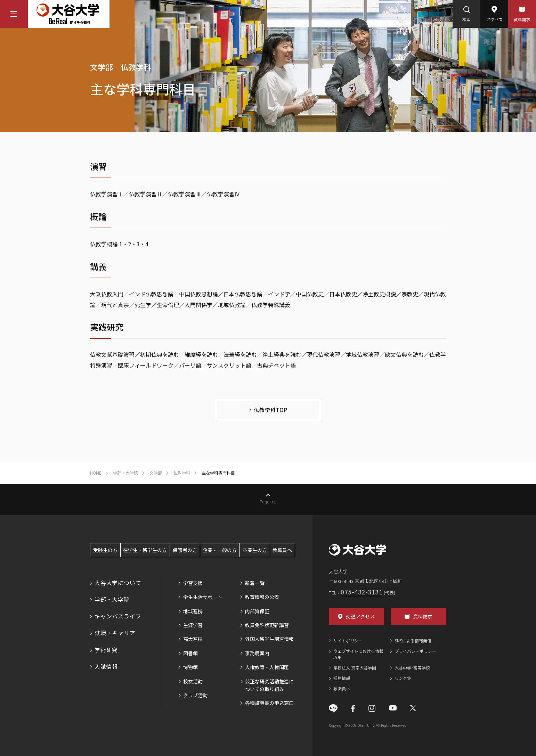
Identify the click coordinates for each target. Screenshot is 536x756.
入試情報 (106, 666)
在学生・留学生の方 (145, 550)
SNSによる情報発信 (413, 640)
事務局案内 (257, 653)
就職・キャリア (115, 633)
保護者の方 (185, 550)
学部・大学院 (112, 599)
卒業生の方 (255, 550)
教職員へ (282, 550)
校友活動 (193, 681)
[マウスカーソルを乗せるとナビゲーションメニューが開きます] (14, 14)
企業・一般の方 (220, 550)
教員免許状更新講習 (267, 625)
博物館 (190, 667)
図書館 (190, 653)
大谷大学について (118, 583)
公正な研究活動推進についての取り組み (269, 685)
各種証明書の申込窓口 (269, 703)
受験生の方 (105, 550)
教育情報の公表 (262, 597)
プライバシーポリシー (415, 651)
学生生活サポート (203, 597)
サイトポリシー (348, 640)
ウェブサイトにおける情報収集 (358, 654)
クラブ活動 (195, 695)
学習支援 (193, 583)
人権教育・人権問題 (267, 667)
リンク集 (403, 678)
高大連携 (193, 639)
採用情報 (342, 678)
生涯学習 (193, 625)
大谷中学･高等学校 (412, 668)
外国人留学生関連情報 (269, 639)
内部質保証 (257, 611)
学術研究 (106, 650)
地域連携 (193, 611)
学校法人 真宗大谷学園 (355, 668)
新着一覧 (255, 583)
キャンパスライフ (118, 616)
